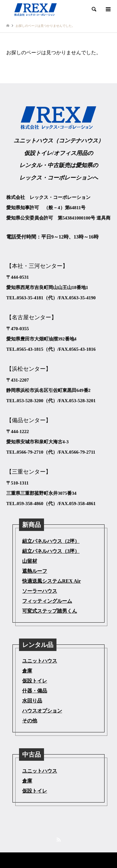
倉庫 (27, 671)
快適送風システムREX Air (51, 581)
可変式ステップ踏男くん (50, 611)
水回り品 (32, 701)
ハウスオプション (42, 711)
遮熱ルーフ (35, 571)
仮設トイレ (35, 681)
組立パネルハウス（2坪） (51, 541)
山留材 (30, 561)
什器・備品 (35, 691)
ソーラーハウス (40, 591)
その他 (30, 721)
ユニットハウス (40, 661)
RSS (59, 840)
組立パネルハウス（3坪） (51, 551)
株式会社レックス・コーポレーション (46, 860)
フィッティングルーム (47, 601)
